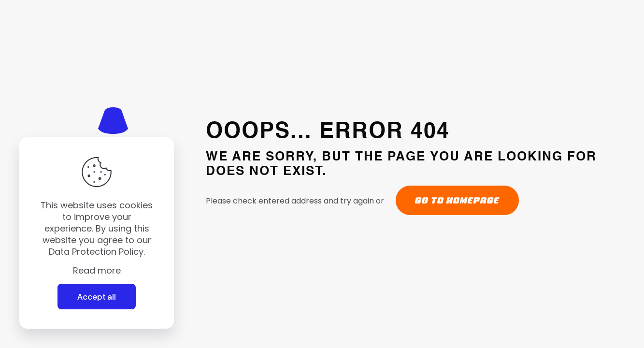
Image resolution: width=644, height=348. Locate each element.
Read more (97, 271)
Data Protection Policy (96, 252)
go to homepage (457, 200)
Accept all (97, 297)
